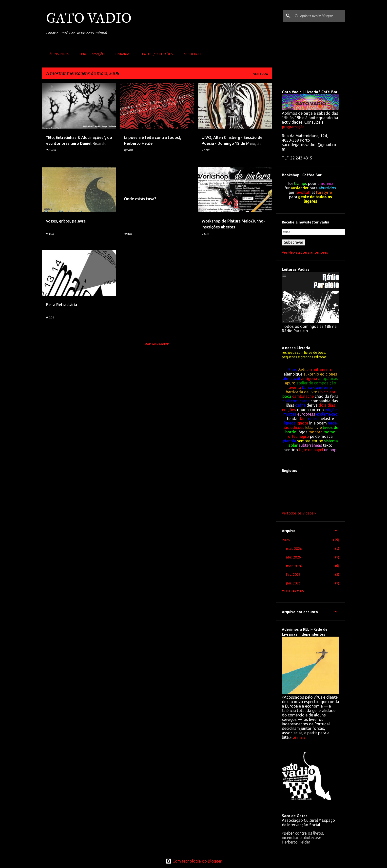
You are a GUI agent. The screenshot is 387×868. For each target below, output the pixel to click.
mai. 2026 (294, 549)
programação (293, 127)
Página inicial (58, 54)
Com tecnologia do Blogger (194, 861)
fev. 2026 (293, 575)
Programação (91, 54)
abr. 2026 (293, 557)
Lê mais (299, 737)
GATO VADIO (89, 18)
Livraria (121, 54)
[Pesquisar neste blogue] (319, 16)
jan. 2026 (293, 583)
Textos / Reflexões (155, 54)
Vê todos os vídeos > (299, 513)
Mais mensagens (157, 344)
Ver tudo (261, 74)
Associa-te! (192, 54)
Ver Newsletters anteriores (305, 252)
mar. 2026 (294, 566)
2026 (286, 540)
